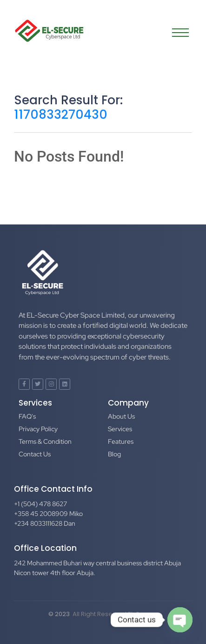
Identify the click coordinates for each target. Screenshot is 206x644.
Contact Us (35, 454)
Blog (114, 454)
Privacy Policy (38, 429)
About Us (121, 416)
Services (120, 429)
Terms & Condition (45, 441)
